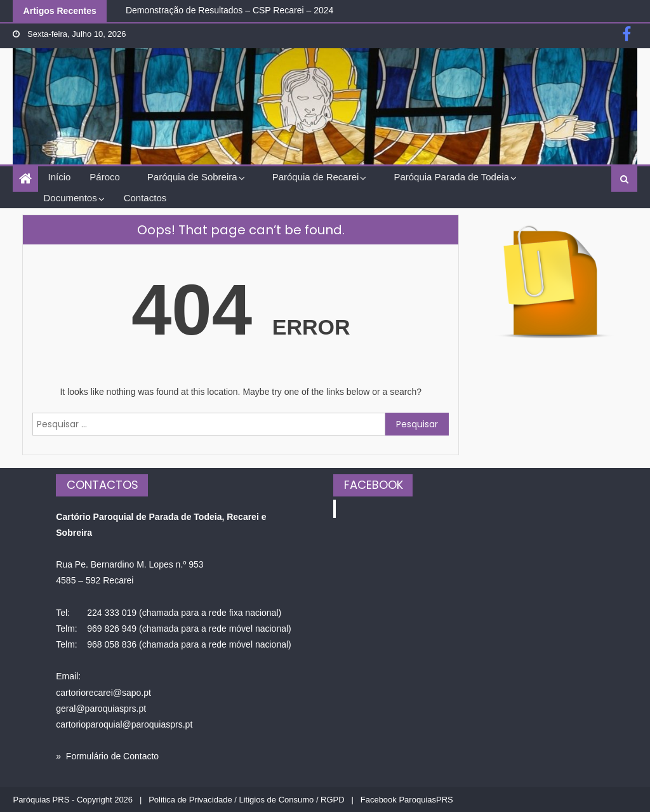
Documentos (70, 198)
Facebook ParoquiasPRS (407, 800)
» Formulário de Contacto (107, 756)
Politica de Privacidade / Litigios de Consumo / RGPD (247, 800)
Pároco (105, 177)
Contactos (145, 198)
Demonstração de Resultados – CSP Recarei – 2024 (229, 10)
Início (59, 177)
